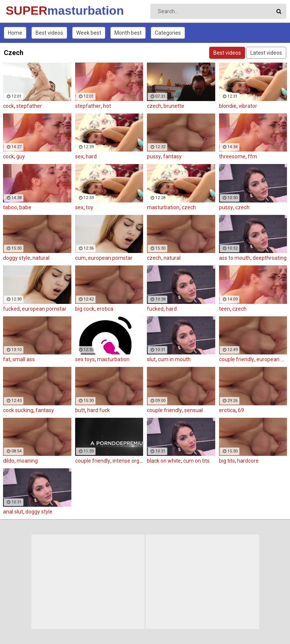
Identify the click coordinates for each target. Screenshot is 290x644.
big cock (85, 309)
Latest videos (266, 53)
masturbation (163, 207)
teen (224, 309)
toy (89, 207)
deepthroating (270, 258)
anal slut (13, 512)
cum (80, 258)
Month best (128, 33)
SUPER (25, 11)
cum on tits (196, 461)
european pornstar (110, 258)
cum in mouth (174, 359)
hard (91, 156)
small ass (24, 359)
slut (151, 359)
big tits (227, 461)
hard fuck (99, 410)
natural (41, 258)
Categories (168, 33)
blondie (228, 106)
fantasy (172, 156)
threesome (232, 156)
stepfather (29, 106)
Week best (89, 33)
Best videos (49, 33)
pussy (154, 156)
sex (79, 156)
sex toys (85, 359)
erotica (105, 309)
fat (7, 359)
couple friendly (237, 359)
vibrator (248, 106)
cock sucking (18, 410)
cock (8, 106)
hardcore (248, 461)
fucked (11, 309)
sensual (194, 410)
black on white (164, 461)
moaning (27, 461)
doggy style (17, 258)
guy (21, 156)
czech (154, 106)
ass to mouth (235, 258)
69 (241, 410)
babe (25, 207)
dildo (9, 461)
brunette (174, 106)
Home (15, 33)
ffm (252, 156)
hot (107, 106)
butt (80, 410)
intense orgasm (131, 461)
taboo (10, 207)
